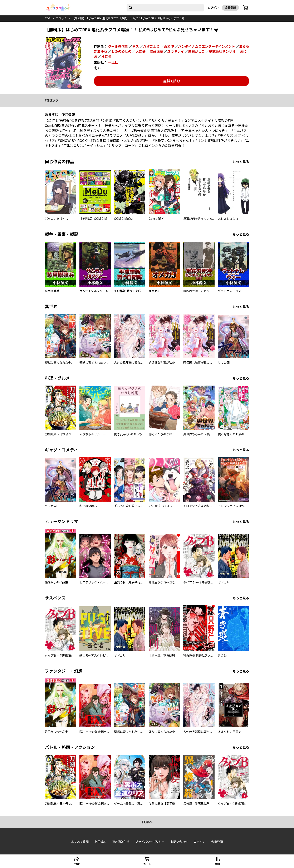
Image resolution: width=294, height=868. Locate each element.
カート (147, 864)
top (48, 18)
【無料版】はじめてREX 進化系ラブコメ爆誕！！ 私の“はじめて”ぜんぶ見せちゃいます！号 (128, 18)
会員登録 (230, 7)
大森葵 (141, 51)
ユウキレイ (176, 51)
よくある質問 (80, 842)
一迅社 (113, 62)
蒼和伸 (169, 46)
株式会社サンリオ (222, 51)
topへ (147, 822)
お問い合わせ (179, 842)
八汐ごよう (151, 46)
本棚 (217, 864)
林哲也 (106, 56)
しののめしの (121, 51)
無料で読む (172, 81)
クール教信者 (118, 46)
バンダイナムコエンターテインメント (207, 46)
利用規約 (100, 842)
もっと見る (241, 162)
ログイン (213, 7)
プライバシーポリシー (150, 842)
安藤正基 (156, 51)
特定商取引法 (121, 842)
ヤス (136, 46)
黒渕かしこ (196, 51)
